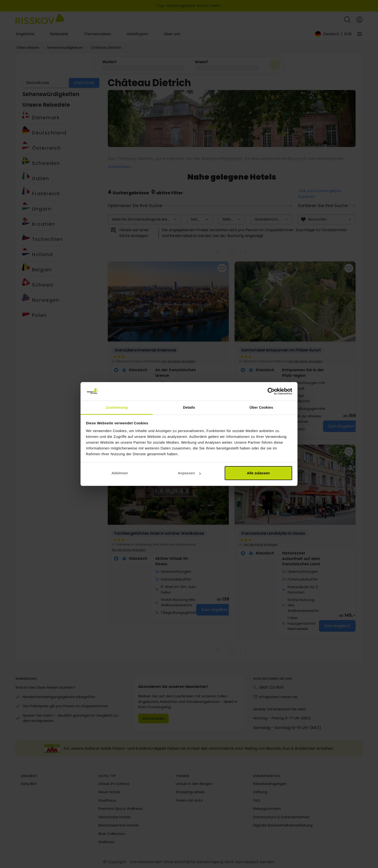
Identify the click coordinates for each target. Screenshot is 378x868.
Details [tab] (189, 407)
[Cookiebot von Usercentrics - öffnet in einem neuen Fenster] (271, 392)
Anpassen (189, 473)
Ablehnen (120, 473)
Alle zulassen (258, 473)
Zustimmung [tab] (117, 407)
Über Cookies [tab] (261, 407)
